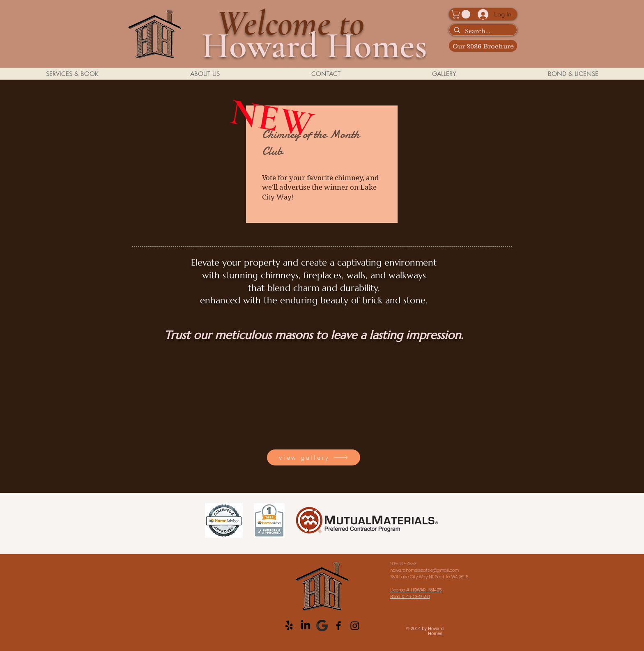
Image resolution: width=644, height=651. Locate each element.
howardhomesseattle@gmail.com (424, 570)
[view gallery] (314, 457)
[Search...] (482, 32)
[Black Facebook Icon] (338, 626)
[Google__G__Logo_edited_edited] (322, 626)
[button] (462, 14)
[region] (322, 165)
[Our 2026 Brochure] (483, 46)
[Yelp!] (289, 626)
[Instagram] (355, 626)
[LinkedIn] (306, 626)
